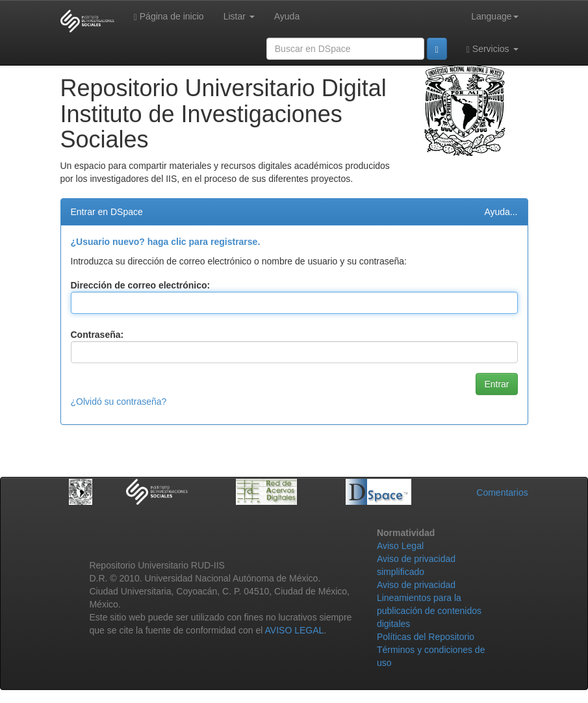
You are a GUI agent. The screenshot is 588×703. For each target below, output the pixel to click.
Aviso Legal (400, 546)
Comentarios (502, 492)
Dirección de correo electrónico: (141, 285)
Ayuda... (501, 212)
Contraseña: (97, 335)
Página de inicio (169, 17)
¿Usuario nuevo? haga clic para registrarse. (166, 242)
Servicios (492, 49)
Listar (239, 16)
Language (494, 16)
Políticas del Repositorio (426, 637)
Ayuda (287, 16)
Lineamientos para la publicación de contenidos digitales (429, 611)
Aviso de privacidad (416, 585)
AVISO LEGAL (295, 630)
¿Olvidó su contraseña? (119, 402)
